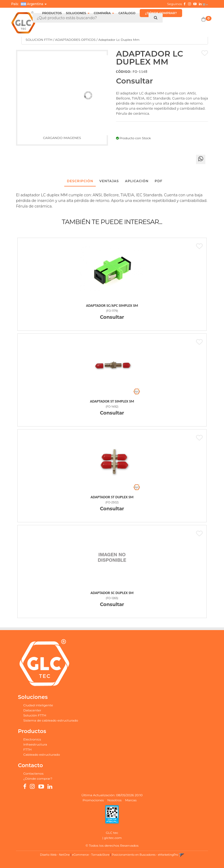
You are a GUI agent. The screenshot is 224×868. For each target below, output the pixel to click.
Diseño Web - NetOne (55, 855)
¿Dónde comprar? (38, 779)
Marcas (131, 800)
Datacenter (32, 710)
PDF (159, 181)
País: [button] (29, 4)
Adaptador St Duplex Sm (112, 497)
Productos (52, 13)
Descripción (80, 181)
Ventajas (109, 181)
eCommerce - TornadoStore (91, 855)
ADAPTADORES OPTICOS (75, 40)
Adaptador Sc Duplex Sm (112, 593)
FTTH (27, 749)
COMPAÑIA (104, 13)
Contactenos (33, 773)
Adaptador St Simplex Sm (112, 401)
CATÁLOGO (127, 13)
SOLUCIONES (78, 13)
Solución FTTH (35, 715)
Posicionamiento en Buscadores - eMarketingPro (145, 855)
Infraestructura (35, 744)
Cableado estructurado (42, 754)
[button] (205, 3)
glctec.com (113, 838)
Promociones (93, 800)
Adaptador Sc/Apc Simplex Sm (112, 306)
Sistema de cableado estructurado (51, 720)
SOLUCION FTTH (39, 40)
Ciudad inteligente (38, 705)
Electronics (32, 739)
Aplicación (137, 181)
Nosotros (114, 800)
